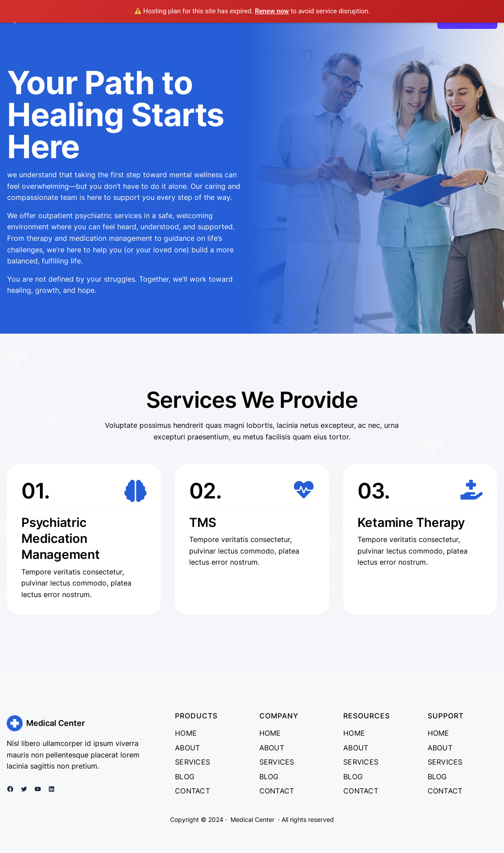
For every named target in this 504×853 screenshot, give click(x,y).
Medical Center (56, 723)
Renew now (272, 11)
